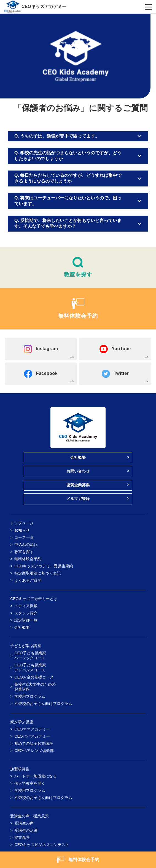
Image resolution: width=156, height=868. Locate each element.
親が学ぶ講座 (22, 722)
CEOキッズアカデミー (44, 6)
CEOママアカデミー (32, 729)
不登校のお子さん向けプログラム (43, 704)
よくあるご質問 (28, 580)
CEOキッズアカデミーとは (34, 599)
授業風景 (22, 837)
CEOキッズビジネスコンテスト (42, 845)
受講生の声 (24, 823)
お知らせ (22, 530)
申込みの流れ (26, 545)
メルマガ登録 (78, 499)
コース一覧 (24, 537)
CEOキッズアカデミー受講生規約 (44, 566)
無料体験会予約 (28, 559)
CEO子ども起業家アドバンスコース (30, 668)
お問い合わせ (78, 471)
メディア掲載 (26, 606)
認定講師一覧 (26, 620)
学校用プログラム (30, 696)
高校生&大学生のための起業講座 (35, 687)
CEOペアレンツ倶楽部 (34, 751)
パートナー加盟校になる (36, 776)
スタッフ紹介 (26, 613)
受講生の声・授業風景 (29, 816)
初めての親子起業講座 (34, 743)
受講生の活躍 (26, 830)
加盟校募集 (20, 769)
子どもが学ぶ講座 (26, 646)
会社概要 (78, 457)
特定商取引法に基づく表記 (37, 573)
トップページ (22, 523)
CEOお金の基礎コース (34, 677)
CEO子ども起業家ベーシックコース (30, 655)
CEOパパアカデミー (32, 736)
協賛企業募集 (78, 485)
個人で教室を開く (30, 783)
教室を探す (24, 552)
